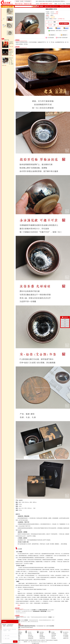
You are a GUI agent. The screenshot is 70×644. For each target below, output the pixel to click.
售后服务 (53, 632)
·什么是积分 (65, 634)
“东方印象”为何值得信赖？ (63, 38)
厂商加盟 (47, 640)
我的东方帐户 (58, 1)
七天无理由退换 (51, 38)
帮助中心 (63, 1)
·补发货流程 (53, 638)
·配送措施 (41, 635)
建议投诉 (35, 640)
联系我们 (31, 640)
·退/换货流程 (54, 635)
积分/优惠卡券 (66, 632)
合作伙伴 (39, 640)
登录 (47, 1)
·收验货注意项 (42, 638)
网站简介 (19, 640)
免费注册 (50, 1)
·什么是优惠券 (66, 637)
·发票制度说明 (31, 638)
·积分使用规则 (66, 635)
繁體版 (56, 4)
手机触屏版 (68, 4)
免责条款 (23, 640)
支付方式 (30, 632)
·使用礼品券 (30, 635)
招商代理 (43, 640)
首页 (54, 1)
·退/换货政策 (54, 634)
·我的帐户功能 (19, 634)
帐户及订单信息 (19, 632)
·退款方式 (53, 637)
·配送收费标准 (42, 637)
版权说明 (51, 640)
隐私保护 (27, 640)
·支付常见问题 (31, 637)
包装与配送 (42, 632)
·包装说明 (41, 634)
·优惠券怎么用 (66, 638)
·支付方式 (30, 634)
